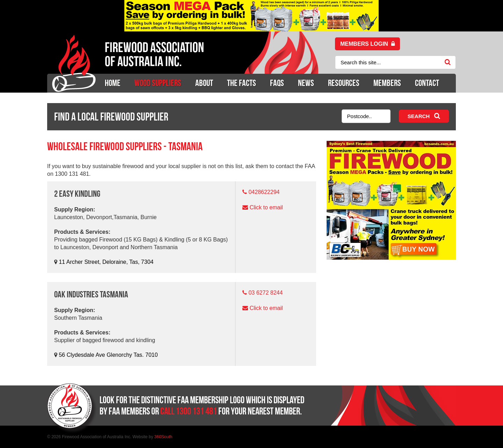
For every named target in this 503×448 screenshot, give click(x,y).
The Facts (242, 83)
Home (113, 83)
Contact (427, 83)
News (306, 83)
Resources (344, 83)
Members (387, 83)
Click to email (266, 207)
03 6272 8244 (265, 293)
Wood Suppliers (158, 83)
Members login (367, 44)
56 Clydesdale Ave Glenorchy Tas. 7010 (108, 355)
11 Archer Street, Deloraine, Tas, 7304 (106, 262)
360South (163, 437)
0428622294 (264, 192)
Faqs (277, 83)
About (204, 83)
